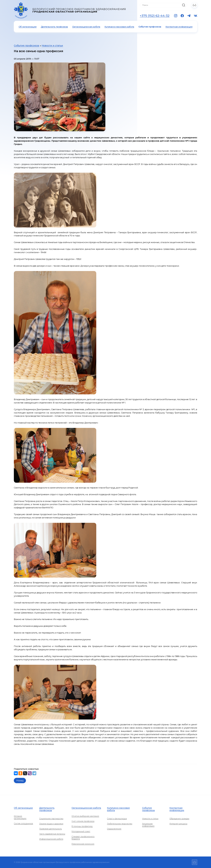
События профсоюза (150, 27)
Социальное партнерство (51, 818)
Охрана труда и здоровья (51, 824)
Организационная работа (86, 27)
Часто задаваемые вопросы (52, 834)
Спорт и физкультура (117, 818)
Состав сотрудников (23, 823)
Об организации (28, 27)
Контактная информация (179, 27)
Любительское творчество (120, 824)
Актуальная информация (148, 825)
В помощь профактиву (82, 826)
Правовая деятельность (51, 829)
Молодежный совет (81, 831)
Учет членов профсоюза (83, 821)
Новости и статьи (52, 46)
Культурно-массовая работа (119, 27)
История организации (20, 817)
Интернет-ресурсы (178, 824)
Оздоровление (114, 829)
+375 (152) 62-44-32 (155, 16)
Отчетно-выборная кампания (85, 816)
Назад (20, 781)
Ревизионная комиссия (83, 844)
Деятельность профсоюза (54, 27)
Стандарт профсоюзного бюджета (83, 838)
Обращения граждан (179, 818)
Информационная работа (51, 839)
